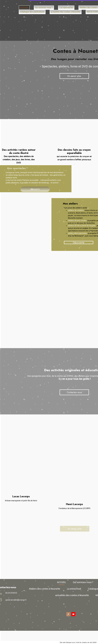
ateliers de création (47, 210)
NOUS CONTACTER (77, 18)
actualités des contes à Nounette (44, 18)
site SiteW (65, 642)
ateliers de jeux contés (49, 221)
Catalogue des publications (73, 11)
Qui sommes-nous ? (55, 5)
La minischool (46, 11)
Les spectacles (79, 5)
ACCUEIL (33, 5)
